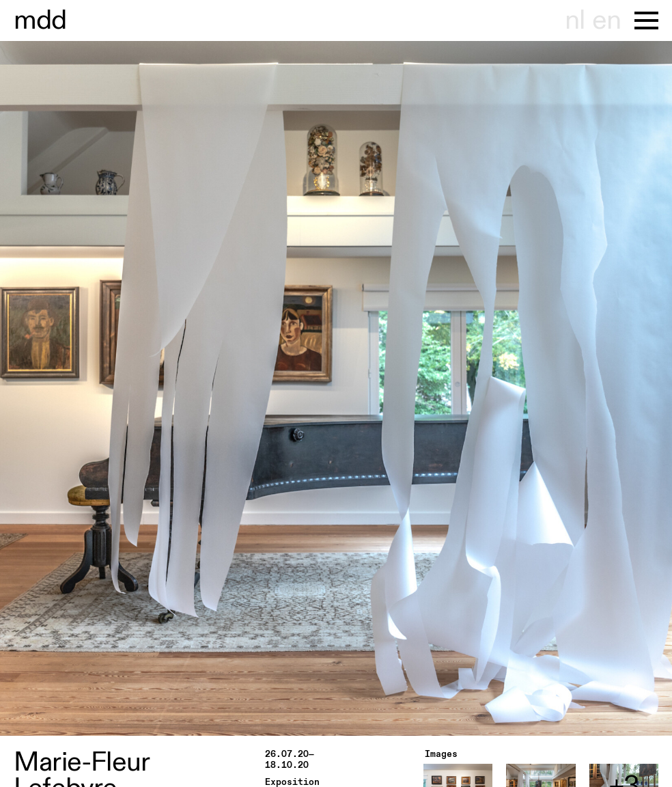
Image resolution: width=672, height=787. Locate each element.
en (606, 20)
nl (575, 20)
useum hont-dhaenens (40, 20)
